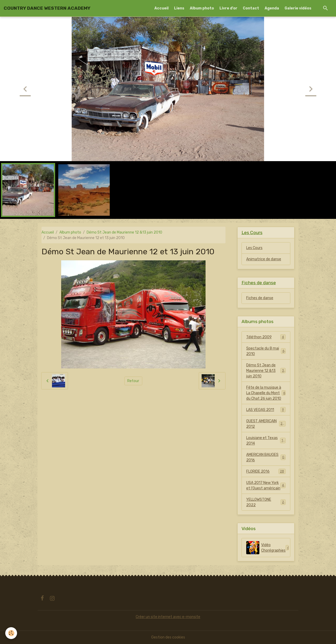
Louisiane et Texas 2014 (266, 441)
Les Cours (254, 248)
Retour (133, 381)
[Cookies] (11, 633)
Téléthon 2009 (266, 337)
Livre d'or (228, 8)
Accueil (161, 8)
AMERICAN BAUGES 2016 (266, 457)
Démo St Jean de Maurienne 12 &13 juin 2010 (124, 232)
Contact (251, 8)
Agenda (272, 8)
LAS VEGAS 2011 (266, 410)
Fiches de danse (260, 298)
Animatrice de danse (264, 259)
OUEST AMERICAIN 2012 (266, 424)
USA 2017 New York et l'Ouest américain (266, 485)
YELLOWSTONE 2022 (266, 502)
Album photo (202, 8)
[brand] (47, 8)
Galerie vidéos (298, 8)
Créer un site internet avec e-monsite (168, 617)
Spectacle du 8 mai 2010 (266, 351)
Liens (179, 8)
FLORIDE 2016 (266, 471)
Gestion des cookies (168, 637)
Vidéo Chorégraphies (268, 548)
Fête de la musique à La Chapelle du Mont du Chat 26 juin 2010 (266, 393)
